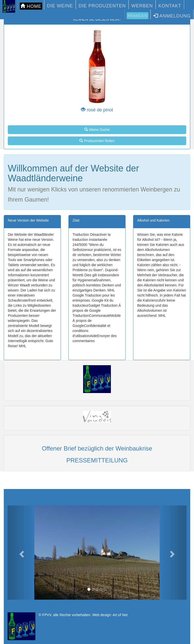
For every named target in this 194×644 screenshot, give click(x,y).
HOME (31, 6)
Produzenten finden (97, 141)
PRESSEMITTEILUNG (97, 460)
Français (138, 16)
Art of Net (120, 615)
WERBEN (142, 6)
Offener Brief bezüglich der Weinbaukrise (97, 448)
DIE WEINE (60, 6)
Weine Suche (97, 130)
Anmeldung (172, 16)
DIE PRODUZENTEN (102, 6)
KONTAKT (170, 6)
